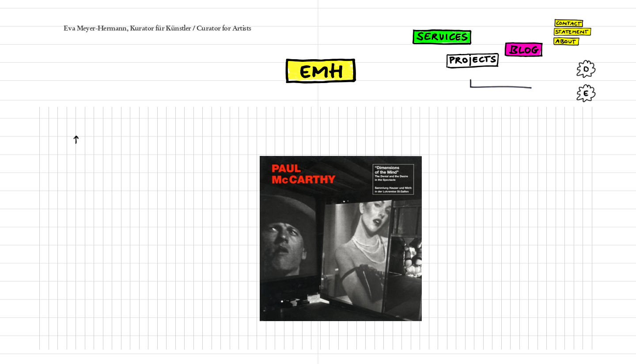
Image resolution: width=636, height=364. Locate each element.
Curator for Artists (224, 29)
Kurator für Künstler (161, 29)
